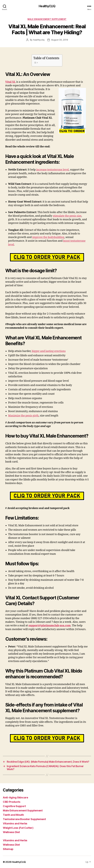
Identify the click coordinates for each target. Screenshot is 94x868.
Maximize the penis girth (23, 416)
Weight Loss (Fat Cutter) (18, 828)
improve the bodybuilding (48, 237)
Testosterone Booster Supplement (24, 819)
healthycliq (39, 40)
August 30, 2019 (60, 40)
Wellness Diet (11, 832)
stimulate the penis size (67, 216)
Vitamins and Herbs (15, 823)
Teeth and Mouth (13, 815)
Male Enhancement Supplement (47, 19)
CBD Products (12, 802)
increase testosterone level (53, 170)
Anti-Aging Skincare (15, 797)
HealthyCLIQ (47, 6)
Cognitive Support (14, 806)
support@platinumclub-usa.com (50, 626)
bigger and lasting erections (49, 351)
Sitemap (8, 849)
